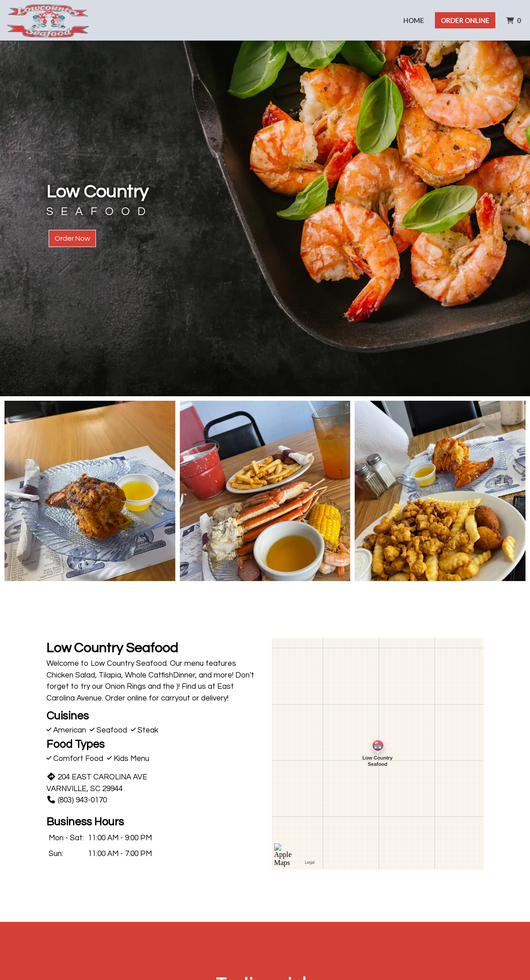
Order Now (72, 238)
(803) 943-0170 (77, 800)
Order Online (465, 20)
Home (414, 20)
